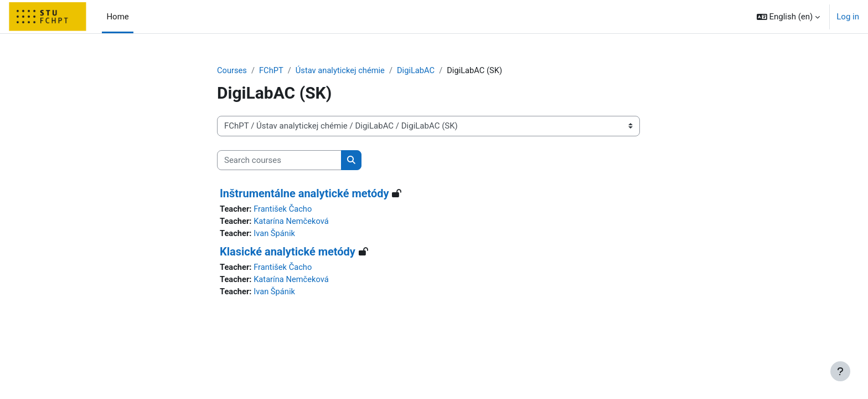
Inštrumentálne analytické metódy (304, 194)
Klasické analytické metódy (288, 253)
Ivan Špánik (276, 234)
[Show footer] (840, 371)
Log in (848, 17)
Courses (232, 70)
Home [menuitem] (117, 17)
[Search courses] (279, 160)
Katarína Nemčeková (293, 222)
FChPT (272, 70)
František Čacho (285, 209)
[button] (789, 17)
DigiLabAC (420, 70)
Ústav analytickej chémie (342, 70)
